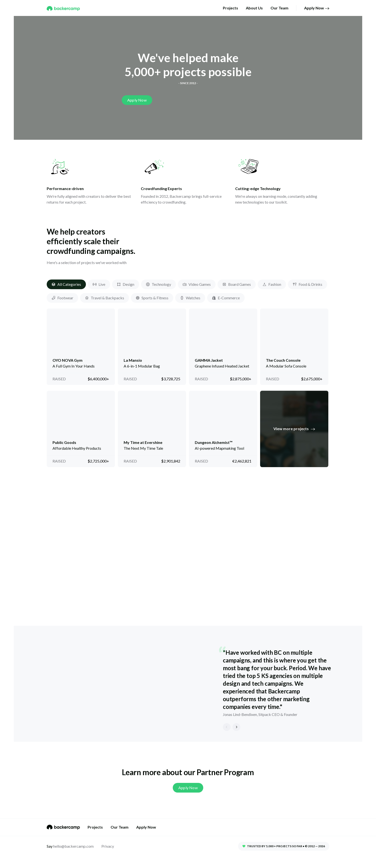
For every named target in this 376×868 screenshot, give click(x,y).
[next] (236, 727)
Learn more (80, 573)
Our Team (279, 8)
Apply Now (317, 8)
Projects (230, 8)
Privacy (108, 846)
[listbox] (188, 684)
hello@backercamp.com (73, 846)
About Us (254, 8)
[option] (188, 684)
